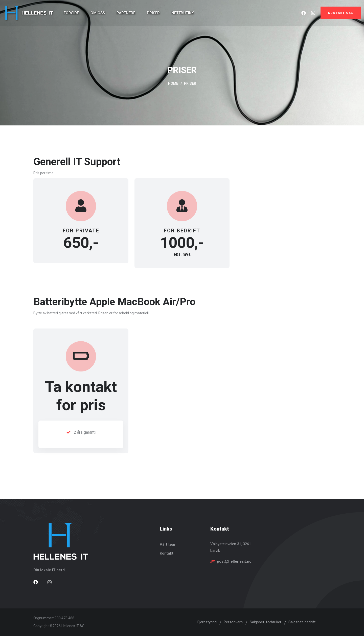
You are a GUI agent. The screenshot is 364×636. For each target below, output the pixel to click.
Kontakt (167, 553)
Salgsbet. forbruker (266, 622)
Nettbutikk (183, 13)
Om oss (98, 13)
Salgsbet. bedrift (302, 622)
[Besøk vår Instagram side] (50, 582)
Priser (153, 13)
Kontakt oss (341, 13)
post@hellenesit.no (234, 561)
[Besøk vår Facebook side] (36, 582)
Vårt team (169, 544)
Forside (71, 13)
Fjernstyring (207, 622)
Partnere (126, 13)
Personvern (233, 622)
